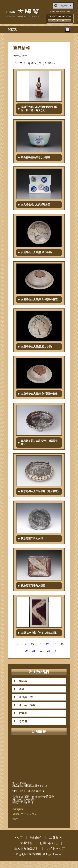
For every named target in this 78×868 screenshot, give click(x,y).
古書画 (22, 713)
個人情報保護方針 (27, 848)
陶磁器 (22, 681)
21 (34, 651)
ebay (15, 819)
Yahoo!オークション (25, 814)
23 (49, 651)
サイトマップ (55, 848)
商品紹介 (36, 837)
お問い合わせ (49, 843)
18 (55, 644)
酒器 (20, 689)
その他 (22, 721)
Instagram (18, 809)
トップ (18, 837)
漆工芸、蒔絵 (26, 705)
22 (41, 651)
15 (32, 644)
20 (26, 651)
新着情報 (26, 843)
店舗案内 (55, 837)
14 (25, 644)
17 (47, 644)
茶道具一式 (24, 697)
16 (40, 644)
